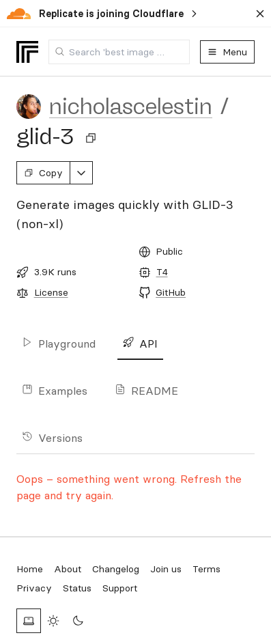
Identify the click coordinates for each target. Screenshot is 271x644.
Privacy (34, 588)
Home (30, 569)
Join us (166, 569)
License (51, 292)
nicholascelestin (131, 107)
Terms (206, 569)
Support (120, 588)
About (68, 569)
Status (77, 588)
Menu (227, 52)
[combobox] (119, 52)
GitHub (171, 292)
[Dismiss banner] (260, 14)
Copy (43, 173)
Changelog (116, 569)
